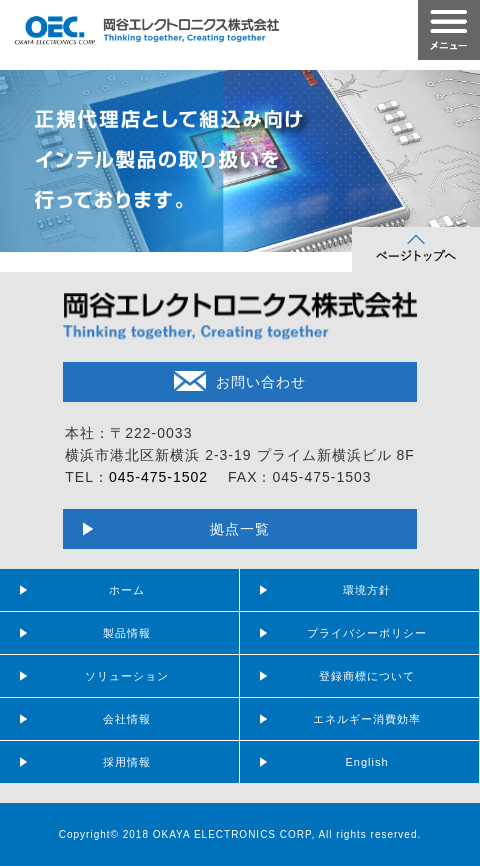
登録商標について (367, 676)
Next (454, 156)
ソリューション (127, 676)
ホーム (127, 590)
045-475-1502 (158, 477)
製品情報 (127, 633)
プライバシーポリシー (367, 633)
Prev (26, 156)
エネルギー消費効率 (367, 719)
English (366, 762)
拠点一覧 (240, 529)
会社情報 (127, 719)
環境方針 (367, 590)
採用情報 (127, 762)
